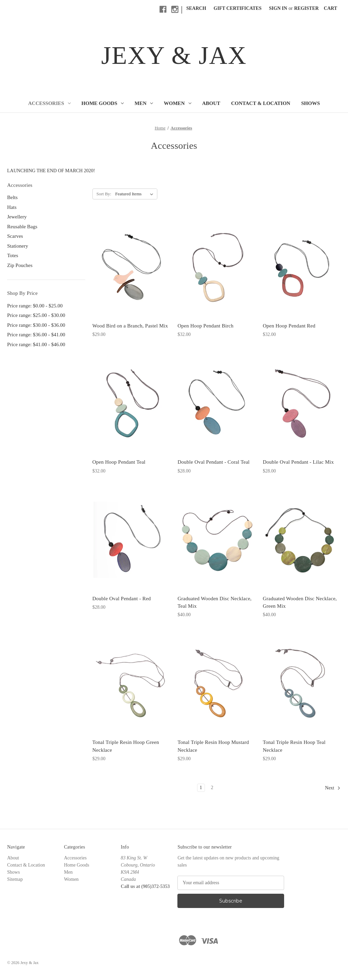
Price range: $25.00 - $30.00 (36, 315)
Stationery (18, 246)
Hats (12, 207)
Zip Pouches (20, 265)
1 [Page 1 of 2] (201, 788)
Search (196, 8)
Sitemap (15, 879)
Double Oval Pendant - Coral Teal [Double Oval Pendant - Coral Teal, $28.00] (213, 462)
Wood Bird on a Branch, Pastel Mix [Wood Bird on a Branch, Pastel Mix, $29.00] (130, 326)
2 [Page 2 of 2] (212, 788)
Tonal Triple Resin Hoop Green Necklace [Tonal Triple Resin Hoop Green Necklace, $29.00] (126, 746)
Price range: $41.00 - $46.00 (36, 344)
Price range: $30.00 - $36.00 (36, 325)
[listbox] (136, 194)
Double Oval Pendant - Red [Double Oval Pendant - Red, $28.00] (122, 599)
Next (333, 788)
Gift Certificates (238, 8)
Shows (310, 103)
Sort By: (104, 194)
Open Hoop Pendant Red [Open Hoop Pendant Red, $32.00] (289, 326)
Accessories (49, 103)
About (211, 103)
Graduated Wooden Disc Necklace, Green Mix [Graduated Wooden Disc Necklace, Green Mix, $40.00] (300, 602)
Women (178, 103)
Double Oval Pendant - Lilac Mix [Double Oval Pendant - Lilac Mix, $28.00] (298, 462)
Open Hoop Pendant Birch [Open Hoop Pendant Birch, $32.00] (205, 326)
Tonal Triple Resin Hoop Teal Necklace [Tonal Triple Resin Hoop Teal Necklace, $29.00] (294, 746)
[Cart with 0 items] (330, 8)
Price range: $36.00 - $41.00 (36, 335)
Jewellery (17, 217)
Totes (13, 255)
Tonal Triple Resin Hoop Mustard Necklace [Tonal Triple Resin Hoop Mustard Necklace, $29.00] (213, 746)
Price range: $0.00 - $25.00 (35, 306)
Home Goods (103, 103)
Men (144, 103)
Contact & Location (261, 103)
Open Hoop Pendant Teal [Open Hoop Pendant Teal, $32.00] (119, 462)
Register (307, 8)
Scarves (15, 236)
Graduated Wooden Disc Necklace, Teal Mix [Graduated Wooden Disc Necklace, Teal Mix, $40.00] (214, 602)
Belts (12, 197)
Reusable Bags (22, 227)
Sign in (278, 8)
